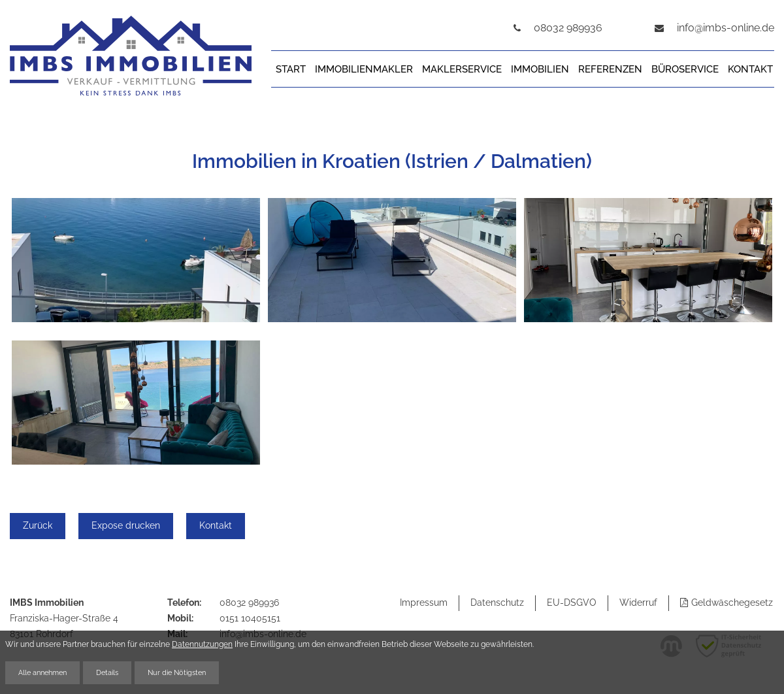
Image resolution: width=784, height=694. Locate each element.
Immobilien (540, 69)
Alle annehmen (42, 672)
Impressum (424, 603)
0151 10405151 (250, 618)
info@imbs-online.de (726, 28)
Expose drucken (126, 525)
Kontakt (750, 69)
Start (291, 69)
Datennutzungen (202, 644)
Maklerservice (462, 69)
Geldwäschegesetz (732, 603)
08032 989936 (249, 603)
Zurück (38, 525)
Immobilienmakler (364, 69)
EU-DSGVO (572, 603)
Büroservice (685, 69)
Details (107, 672)
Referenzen (610, 69)
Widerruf (638, 603)
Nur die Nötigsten (177, 672)
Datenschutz (497, 603)
